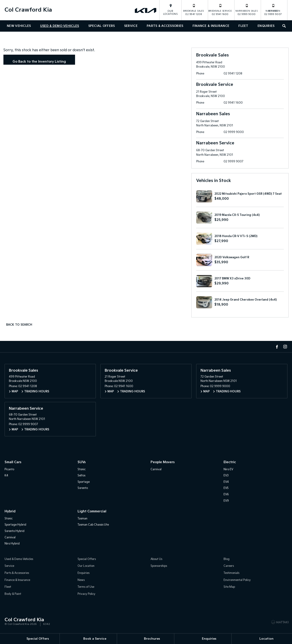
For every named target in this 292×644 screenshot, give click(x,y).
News (81, 581)
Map (15, 392)
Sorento (83, 489)
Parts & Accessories (165, 26)
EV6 (226, 495)
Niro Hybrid (12, 544)
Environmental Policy (237, 581)
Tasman (82, 519)
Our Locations (171, 13)
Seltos (81, 476)
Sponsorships (159, 567)
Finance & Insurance (211, 26)
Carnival (156, 470)
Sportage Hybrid (15, 525)
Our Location (86, 567)
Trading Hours (37, 392)
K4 (6, 476)
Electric (230, 463)
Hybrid (10, 512)
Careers (229, 567)
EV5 (226, 489)
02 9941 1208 (194, 10)
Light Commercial (92, 512)
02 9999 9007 (273, 10)
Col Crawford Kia (28, 10)
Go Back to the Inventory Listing (40, 62)
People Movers (163, 463)
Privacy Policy (86, 594)
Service (131, 26)
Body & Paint (13, 594)
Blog (227, 560)
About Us (156, 560)
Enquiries (266, 26)
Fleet (243, 26)
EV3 (226, 476)
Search (283, 25)
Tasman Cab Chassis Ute (93, 525)
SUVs (82, 463)
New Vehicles (19, 26)
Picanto (9, 470)
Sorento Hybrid (14, 532)
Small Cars (13, 463)
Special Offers (102, 26)
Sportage (84, 482)
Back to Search (20, 325)
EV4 (226, 482)
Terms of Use (86, 588)
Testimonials (231, 574)
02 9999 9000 (247, 10)
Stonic (82, 470)
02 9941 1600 (220, 10)
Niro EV (228, 470)
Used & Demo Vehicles (60, 26)
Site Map (229, 588)
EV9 (226, 501)
